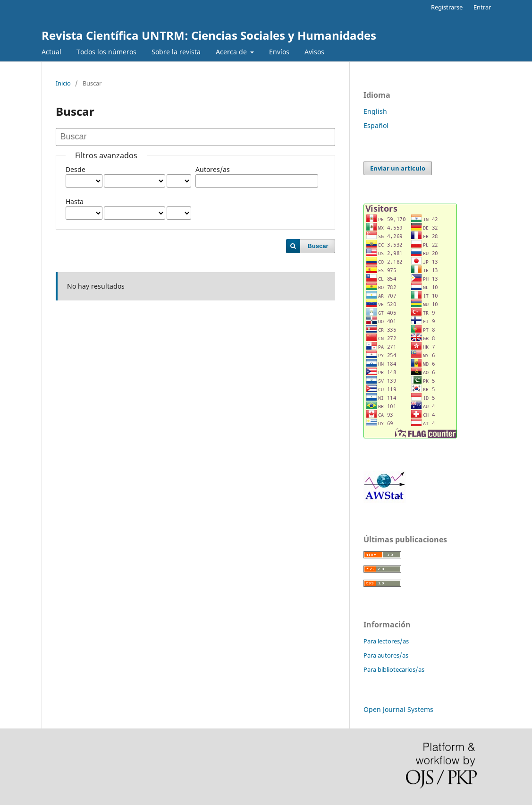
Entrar (482, 7)
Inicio (63, 83)
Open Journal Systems (398, 709)
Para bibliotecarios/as (394, 669)
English (375, 111)
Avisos (314, 52)
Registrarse (447, 7)
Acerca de (232, 52)
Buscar (318, 246)
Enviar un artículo (398, 168)
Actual (51, 52)
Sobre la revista (176, 52)
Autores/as (213, 169)
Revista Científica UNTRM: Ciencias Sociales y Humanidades (209, 35)
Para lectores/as (386, 641)
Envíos (279, 52)
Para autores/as (386, 655)
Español (376, 125)
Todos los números (106, 52)
